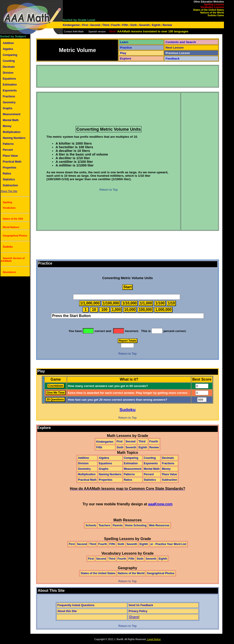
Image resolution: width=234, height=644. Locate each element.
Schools (91, 525)
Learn (124, 42)
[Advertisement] (120, 76)
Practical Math (12, 162)
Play (123, 53)
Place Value (10, 156)
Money (7, 126)
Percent (8, 150)
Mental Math (11, 120)
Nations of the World (212, 13)
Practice (126, 48)
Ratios (7, 174)
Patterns (8, 144)
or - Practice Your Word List (168, 544)
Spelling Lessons (214, 4)
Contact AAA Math (74, 31)
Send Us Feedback (141, 605)
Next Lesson (174, 48)
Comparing (10, 55)
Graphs (8, 108)
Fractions (9, 96)
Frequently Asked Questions (76, 605)
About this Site (67, 611)
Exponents (10, 91)
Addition (8, 43)
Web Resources (159, 525)
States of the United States (209, 10)
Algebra (8, 49)
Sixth (133, 25)
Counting (9, 61)
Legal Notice (154, 639)
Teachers (104, 525)
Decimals (9, 67)
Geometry (9, 102)
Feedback (173, 58)
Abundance (9, 272)
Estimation (10, 85)
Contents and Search (181, 42)
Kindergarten (72, 25)
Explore (126, 58)
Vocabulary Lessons (212, 7)
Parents (118, 525)
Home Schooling (136, 525)
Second (95, 25)
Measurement (12, 114)
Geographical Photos (15, 236)
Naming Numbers (14, 138)
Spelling (7, 202)
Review (167, 25)
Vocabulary (9, 208)
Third (106, 25)
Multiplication (12, 132)
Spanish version (97, 31)
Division (8, 73)
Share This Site (9, 191)
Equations (9, 79)
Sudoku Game (216, 15)
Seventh (144, 25)
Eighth (156, 25)
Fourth (116, 25)
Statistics (9, 179)
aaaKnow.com (160, 504)
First (85, 25)
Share (134, 617)
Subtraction (10, 185)
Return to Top (109, 190)
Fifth (125, 25)
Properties (9, 168)
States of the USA (13, 219)
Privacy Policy (138, 611)
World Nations (11, 227)
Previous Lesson (178, 53)
